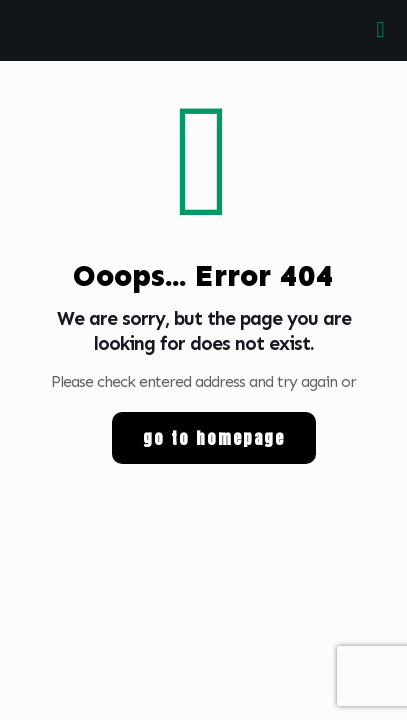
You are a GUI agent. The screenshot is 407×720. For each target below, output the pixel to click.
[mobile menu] (380, 30)
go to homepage (214, 438)
